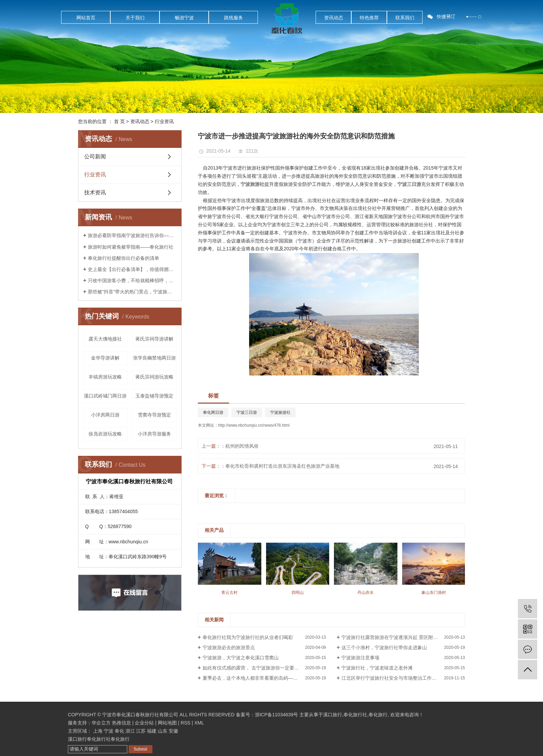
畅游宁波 (184, 18)
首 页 (119, 121)
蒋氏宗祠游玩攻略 (154, 377)
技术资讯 (95, 192)
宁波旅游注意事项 (360, 658)
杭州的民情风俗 (242, 446)
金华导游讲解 (105, 358)
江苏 (141, 731)
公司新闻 (95, 157)
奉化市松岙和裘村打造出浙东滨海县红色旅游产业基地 (282, 466)
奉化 (119, 731)
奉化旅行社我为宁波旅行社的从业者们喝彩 (248, 637)
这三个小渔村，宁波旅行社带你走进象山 (384, 647)
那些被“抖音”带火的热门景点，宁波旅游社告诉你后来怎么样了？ (132, 292)
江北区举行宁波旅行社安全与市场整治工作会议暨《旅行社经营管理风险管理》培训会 (403, 678)
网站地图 (167, 723)
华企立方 (101, 723)
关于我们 (135, 18)
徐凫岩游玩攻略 (105, 434)
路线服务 (233, 18)
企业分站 (144, 723)
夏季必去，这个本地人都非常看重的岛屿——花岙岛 (257, 678)
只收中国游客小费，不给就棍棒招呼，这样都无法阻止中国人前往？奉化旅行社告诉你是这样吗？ (132, 280)
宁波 (109, 731)
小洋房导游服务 (154, 434)
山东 (163, 731)
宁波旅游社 (280, 412)
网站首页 (86, 18)
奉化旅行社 (355, 715)
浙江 (130, 731)
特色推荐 (369, 18)
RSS (185, 723)
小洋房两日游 (105, 415)
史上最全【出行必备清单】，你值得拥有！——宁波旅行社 (132, 269)
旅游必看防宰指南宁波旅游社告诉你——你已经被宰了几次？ (132, 235)
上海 (98, 731)
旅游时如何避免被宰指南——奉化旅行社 (131, 247)
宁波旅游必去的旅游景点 (229, 647)
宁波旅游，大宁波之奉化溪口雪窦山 (241, 658)
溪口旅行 (333, 715)
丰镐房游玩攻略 (105, 377)
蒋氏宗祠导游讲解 (154, 339)
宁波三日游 (247, 412)
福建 (152, 731)
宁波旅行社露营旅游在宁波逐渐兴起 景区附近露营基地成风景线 (403, 637)
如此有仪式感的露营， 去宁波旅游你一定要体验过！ (258, 668)
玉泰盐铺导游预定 (154, 396)
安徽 (173, 731)
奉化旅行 (378, 715)
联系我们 (405, 18)
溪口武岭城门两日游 (105, 396)
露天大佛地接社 (105, 339)
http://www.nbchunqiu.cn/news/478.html (254, 425)
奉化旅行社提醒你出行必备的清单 (124, 258)
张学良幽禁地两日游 (154, 358)
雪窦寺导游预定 (154, 415)
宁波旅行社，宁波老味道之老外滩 (377, 668)
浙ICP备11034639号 (277, 715)
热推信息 (121, 723)
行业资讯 (164, 121)
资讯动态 (334, 18)
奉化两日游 (213, 412)
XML (199, 723)
